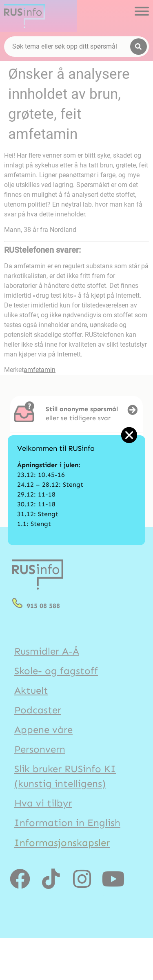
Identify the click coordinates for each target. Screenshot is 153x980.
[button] (129, 435)
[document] (76, 490)
